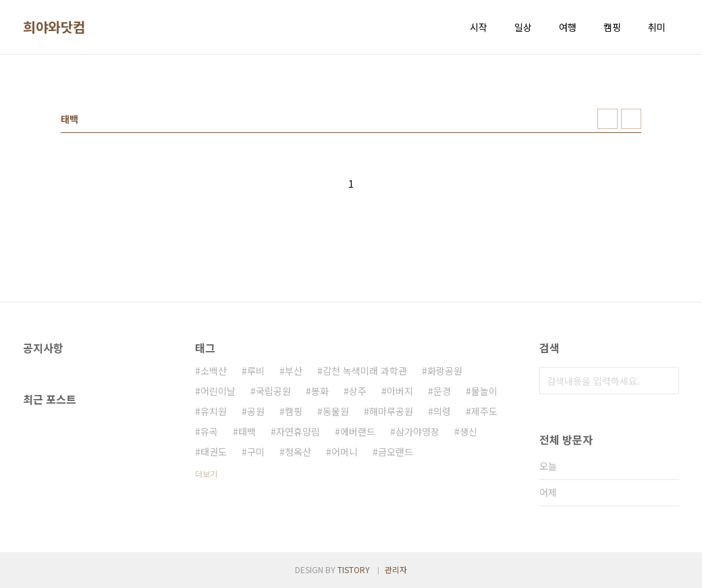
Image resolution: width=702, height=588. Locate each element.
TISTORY (354, 569)
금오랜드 (396, 452)
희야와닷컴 (54, 27)
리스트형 (631, 119)
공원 (256, 411)
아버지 (400, 391)
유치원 (214, 411)
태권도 (214, 452)
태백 (247, 431)
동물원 (336, 411)
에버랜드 (358, 431)
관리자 (396, 569)
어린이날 (218, 391)
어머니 (345, 452)
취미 (657, 27)
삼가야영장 (417, 431)
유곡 (209, 431)
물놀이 (484, 391)
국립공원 (273, 391)
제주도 (484, 411)
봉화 (320, 391)
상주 (358, 391)
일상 (523, 27)
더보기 (206, 474)
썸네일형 (607, 119)
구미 (256, 452)
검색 (666, 381)
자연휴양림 (298, 431)
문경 (442, 391)
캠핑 (612, 27)
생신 (468, 431)
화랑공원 (445, 371)
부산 (294, 371)
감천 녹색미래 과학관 (365, 371)
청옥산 (298, 452)
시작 (479, 27)
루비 (256, 371)
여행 (568, 27)
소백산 (214, 371)
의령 (442, 411)
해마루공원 (391, 411)
